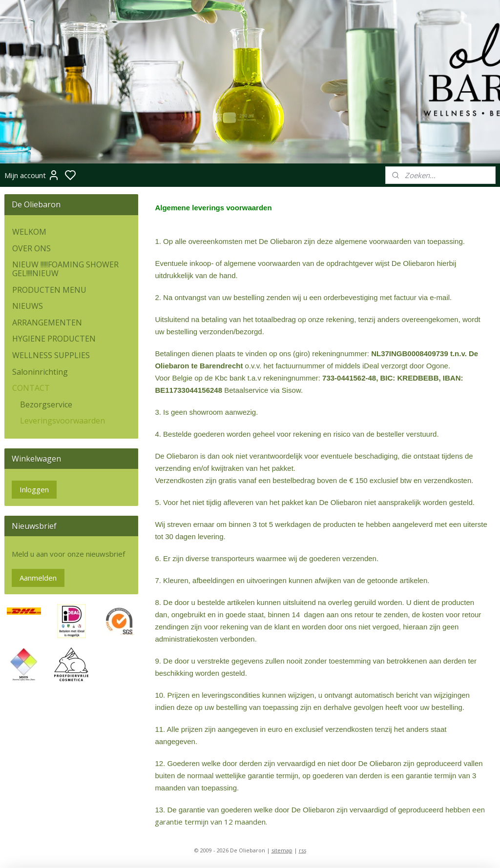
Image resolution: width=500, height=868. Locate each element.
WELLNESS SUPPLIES (51, 355)
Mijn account (32, 175)
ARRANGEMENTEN (47, 323)
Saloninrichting (40, 372)
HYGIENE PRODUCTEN (54, 339)
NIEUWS (28, 306)
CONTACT (31, 388)
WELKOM (29, 232)
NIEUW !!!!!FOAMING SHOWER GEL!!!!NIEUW (65, 269)
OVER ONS (31, 248)
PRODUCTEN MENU (49, 290)
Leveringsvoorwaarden (62, 421)
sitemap (282, 850)
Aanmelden (38, 578)
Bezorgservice (46, 404)
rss (302, 850)
